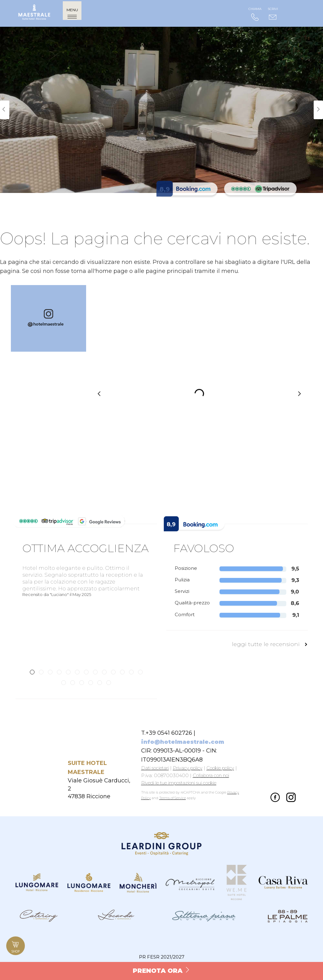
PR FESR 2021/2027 (162, 957)
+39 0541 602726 (169, 733)
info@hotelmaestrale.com (183, 742)
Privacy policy (188, 768)
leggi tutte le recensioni (270, 644)
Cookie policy (220, 768)
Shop (16, 946)
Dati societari (155, 768)
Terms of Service (173, 798)
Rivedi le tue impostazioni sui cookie (179, 783)
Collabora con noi (211, 775)
